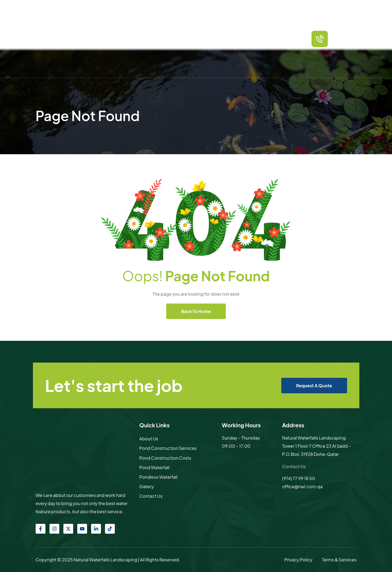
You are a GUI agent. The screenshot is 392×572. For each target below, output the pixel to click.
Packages (178, 39)
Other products (205, 39)
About (138, 39)
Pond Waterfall (154, 467)
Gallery (255, 39)
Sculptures (234, 39)
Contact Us (276, 39)
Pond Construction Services (168, 448)
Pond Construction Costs (165, 458)
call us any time (346, 34)
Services (156, 39)
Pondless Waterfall (158, 477)
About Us (149, 439)
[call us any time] (320, 39)
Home (123, 39)
